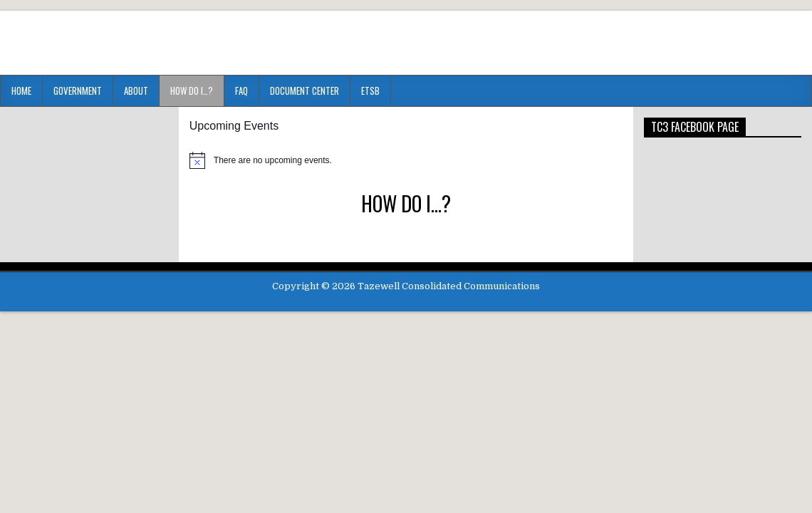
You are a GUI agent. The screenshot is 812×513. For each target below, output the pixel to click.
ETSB (370, 90)
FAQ (241, 90)
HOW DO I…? (192, 90)
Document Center (304, 90)
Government (78, 90)
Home (21, 90)
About (136, 90)
